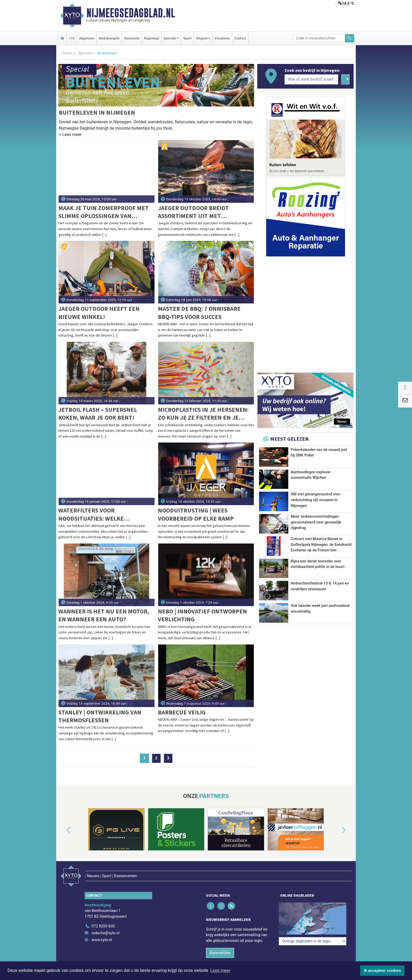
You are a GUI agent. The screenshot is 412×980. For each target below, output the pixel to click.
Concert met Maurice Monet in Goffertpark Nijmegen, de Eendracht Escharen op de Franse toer (321, 545)
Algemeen (87, 38)
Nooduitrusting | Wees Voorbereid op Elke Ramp (196, 514)
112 (72, 38)
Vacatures (222, 38)
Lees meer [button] (220, 970)
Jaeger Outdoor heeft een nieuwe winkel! (99, 313)
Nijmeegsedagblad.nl (131, 13)
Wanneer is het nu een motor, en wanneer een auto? (104, 615)
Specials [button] (170, 38)
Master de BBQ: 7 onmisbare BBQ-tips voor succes (199, 313)
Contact (240, 38)
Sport (187, 38)
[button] (70, 136)
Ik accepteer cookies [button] (382, 971)
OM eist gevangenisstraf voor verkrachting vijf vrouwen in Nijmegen (316, 500)
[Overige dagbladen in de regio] (313, 904)
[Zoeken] (350, 38)
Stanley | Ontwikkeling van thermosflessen (100, 716)
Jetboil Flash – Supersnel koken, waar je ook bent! (98, 413)
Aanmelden (220, 942)
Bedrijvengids (109, 38)
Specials (85, 53)
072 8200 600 (103, 915)
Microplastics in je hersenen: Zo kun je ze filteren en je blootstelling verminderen (203, 414)
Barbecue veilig (182, 712)
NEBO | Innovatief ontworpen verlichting (202, 615)
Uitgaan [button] (202, 38)
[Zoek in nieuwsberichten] (320, 38)
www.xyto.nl (102, 929)
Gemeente (132, 38)
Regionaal (151, 38)
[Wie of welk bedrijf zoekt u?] (311, 79)
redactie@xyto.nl (105, 922)
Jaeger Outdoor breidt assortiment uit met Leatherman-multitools (194, 212)
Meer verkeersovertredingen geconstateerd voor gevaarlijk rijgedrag (316, 522)
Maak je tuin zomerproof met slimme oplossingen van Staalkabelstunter (104, 212)
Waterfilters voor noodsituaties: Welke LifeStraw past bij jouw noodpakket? (95, 514)
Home (68, 53)
